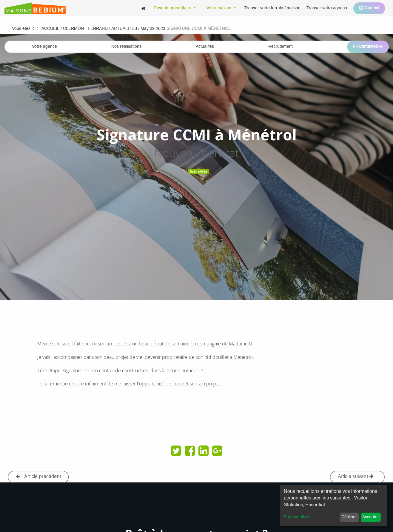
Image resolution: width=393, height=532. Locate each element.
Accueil (50, 29)
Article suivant (356, 477)
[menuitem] (143, 8)
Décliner (349, 517)
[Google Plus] (217, 451)
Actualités (198, 171)
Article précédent (38, 477)
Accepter (371, 517)
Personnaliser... (298, 517)
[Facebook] (190, 451)
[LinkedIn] (204, 451)
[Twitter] (176, 451)
